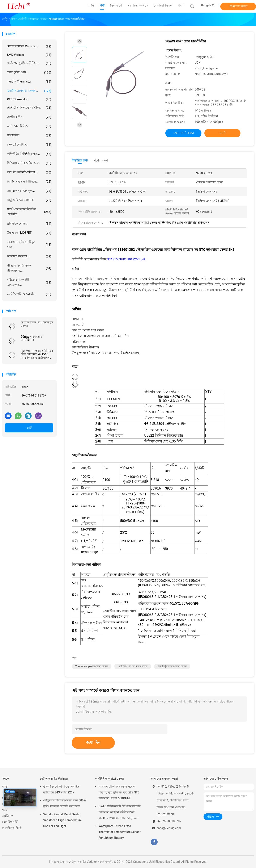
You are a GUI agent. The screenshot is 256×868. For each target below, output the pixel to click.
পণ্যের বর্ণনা (101, 160)
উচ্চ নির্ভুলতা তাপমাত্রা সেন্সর (172, 666)
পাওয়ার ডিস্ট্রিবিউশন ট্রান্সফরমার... (29, 268)
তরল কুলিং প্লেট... (29, 72)
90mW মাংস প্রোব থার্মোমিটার (31, 338)
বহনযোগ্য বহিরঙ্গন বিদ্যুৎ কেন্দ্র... (29, 244)
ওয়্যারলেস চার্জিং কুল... (29, 191)
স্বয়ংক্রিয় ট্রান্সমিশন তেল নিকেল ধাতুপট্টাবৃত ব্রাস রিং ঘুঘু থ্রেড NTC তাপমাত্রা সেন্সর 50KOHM (119, 792)
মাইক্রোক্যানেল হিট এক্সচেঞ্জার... (29, 282)
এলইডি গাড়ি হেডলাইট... (29, 294)
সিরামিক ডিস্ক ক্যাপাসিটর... (29, 182)
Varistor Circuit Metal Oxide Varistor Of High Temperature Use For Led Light (62, 820)
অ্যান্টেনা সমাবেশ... (29, 256)
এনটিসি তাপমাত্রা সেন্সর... (29, 91)
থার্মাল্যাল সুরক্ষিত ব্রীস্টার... (29, 63)
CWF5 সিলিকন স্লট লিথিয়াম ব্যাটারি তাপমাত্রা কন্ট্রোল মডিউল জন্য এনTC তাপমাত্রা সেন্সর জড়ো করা (120, 812)
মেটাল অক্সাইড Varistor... (29, 46)
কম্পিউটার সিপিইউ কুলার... (29, 154)
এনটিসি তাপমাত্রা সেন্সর (110, 779)
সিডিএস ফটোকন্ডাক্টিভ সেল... (29, 163)
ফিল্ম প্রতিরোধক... (29, 145)
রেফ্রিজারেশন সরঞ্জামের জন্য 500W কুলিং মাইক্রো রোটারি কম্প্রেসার (65, 803)
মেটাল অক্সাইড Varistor (54, 779)
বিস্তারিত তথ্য (80, 160)
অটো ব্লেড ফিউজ (29, 126)
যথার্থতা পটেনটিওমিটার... (29, 172)
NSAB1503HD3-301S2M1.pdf (126, 259)
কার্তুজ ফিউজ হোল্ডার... (29, 200)
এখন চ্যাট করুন (238, 6)
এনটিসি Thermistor (29, 82)
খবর (5, 810)
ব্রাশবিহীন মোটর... (29, 224)
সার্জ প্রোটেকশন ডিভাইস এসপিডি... (29, 212)
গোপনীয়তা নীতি (12, 828)
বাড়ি (5, 787)
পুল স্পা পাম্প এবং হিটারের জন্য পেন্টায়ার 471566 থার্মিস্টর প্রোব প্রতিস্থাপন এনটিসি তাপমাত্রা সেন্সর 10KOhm (37, 354)
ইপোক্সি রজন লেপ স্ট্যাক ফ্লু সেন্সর (37, 324)
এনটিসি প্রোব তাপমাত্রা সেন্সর (133, 666)
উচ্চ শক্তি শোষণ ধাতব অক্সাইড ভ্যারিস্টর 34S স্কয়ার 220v (61, 789)
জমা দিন (93, 742)
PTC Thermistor (29, 99)
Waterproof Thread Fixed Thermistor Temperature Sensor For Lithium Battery (120, 832)
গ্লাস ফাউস (29, 135)
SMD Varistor (29, 55)
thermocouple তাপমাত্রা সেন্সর (92, 666)
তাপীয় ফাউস (29, 117)
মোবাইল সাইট (10, 822)
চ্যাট (29, 428)
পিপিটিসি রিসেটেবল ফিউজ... (29, 108)
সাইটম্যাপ (8, 816)
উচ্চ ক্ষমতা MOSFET (29, 233)
